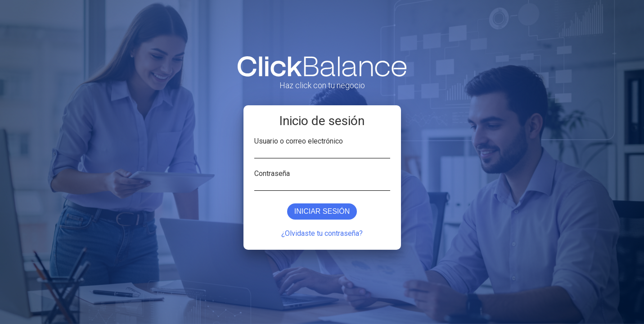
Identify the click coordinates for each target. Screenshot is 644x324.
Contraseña (272, 173)
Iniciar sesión (322, 211)
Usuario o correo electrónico (299, 140)
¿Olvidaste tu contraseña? (322, 233)
